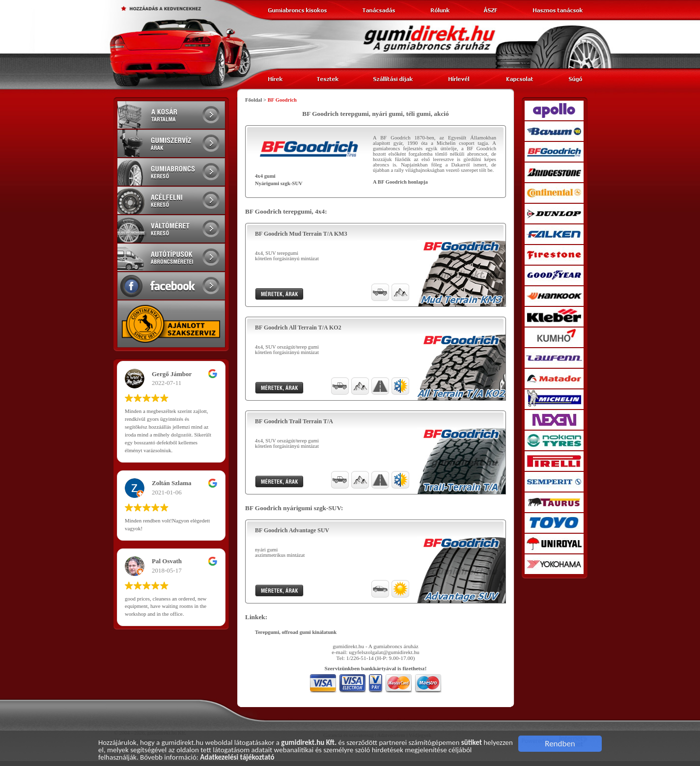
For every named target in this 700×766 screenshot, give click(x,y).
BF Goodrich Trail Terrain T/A (294, 421)
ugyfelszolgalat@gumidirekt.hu (384, 652)
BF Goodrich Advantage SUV (292, 530)
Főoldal (253, 100)
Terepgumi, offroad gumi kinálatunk (296, 632)
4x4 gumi (265, 176)
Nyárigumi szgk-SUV (279, 183)
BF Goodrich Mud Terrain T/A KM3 (301, 234)
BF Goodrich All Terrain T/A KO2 (298, 328)
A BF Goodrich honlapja (400, 182)
